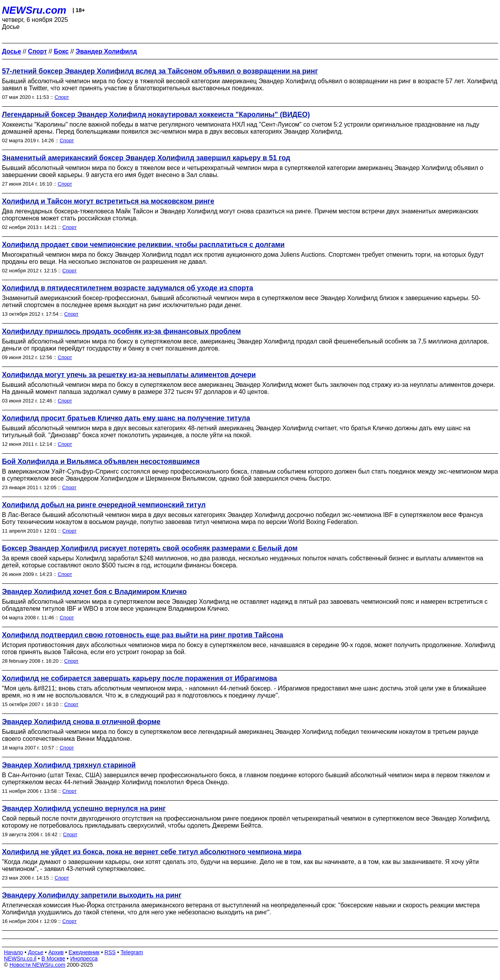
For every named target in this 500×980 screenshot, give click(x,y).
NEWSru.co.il (20, 959)
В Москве (53, 959)
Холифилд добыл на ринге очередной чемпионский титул (104, 505)
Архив (56, 952)
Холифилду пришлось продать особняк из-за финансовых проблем (121, 331)
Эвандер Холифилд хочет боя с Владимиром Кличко (94, 592)
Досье (36, 952)
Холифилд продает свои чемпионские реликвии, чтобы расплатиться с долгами (143, 245)
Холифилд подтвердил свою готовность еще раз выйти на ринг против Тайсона (143, 635)
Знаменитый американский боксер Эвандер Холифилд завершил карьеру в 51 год (146, 158)
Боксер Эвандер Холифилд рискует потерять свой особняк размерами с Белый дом (150, 548)
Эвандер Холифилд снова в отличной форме (81, 722)
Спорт (62, 97)
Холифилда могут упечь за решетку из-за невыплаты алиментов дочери (129, 375)
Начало (13, 952)
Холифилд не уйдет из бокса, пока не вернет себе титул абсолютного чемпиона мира (152, 852)
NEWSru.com (34, 10)
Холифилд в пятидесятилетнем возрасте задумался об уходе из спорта (128, 288)
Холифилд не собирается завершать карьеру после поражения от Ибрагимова (139, 678)
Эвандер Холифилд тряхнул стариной (69, 765)
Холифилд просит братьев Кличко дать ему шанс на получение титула (126, 418)
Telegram (132, 952)
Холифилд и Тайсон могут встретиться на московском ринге (108, 201)
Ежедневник (84, 952)
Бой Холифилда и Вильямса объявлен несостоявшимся (101, 461)
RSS (110, 952)
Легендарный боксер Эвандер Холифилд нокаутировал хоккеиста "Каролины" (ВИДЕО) (156, 114)
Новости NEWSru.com (37, 965)
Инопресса (84, 959)
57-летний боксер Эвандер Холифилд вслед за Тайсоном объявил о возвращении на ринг (160, 71)
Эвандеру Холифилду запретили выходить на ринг (92, 895)
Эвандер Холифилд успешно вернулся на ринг (84, 808)
